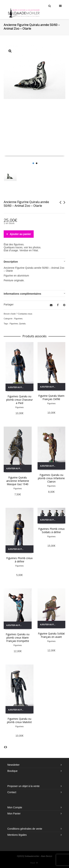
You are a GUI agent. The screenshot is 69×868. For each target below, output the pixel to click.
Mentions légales (17, 835)
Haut (34, 863)
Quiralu (22, 324)
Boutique (12, 771)
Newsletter (13, 765)
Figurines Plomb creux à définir (19, 560)
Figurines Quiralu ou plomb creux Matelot (19, 720)
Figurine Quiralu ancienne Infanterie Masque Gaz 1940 (18, 481)
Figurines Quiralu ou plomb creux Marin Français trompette (18, 638)
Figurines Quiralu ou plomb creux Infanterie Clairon (51, 478)
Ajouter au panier (20, 234)
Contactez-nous (25, 314)
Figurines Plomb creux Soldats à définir (51, 530)
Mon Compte (15, 807)
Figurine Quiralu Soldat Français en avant (51, 635)
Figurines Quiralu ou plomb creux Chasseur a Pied (20, 400)
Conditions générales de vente (25, 829)
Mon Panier (14, 814)
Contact (12, 792)
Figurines (18, 319)
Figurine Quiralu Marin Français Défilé (51, 397)
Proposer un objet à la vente (23, 786)
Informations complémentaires (22, 294)
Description (11, 262)
